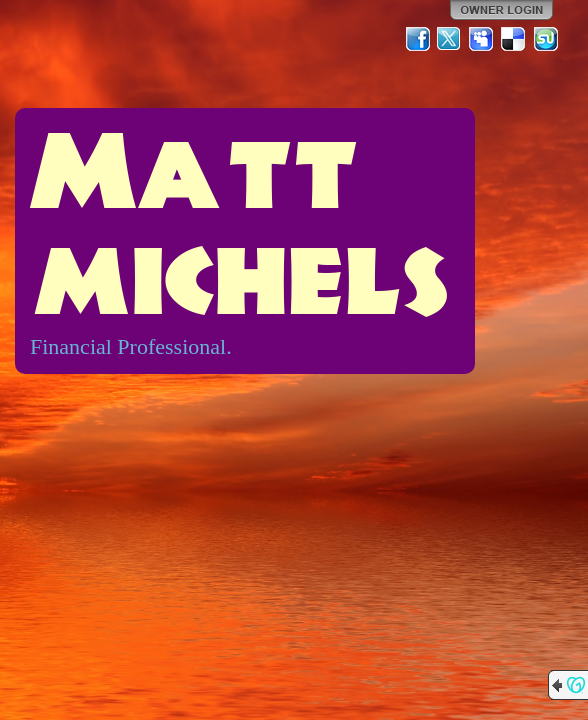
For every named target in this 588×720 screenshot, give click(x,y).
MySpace (482, 39)
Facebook (418, 39)
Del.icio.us (514, 39)
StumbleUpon (546, 39)
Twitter (450, 39)
